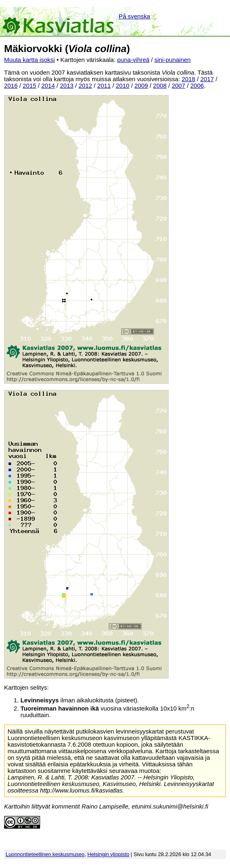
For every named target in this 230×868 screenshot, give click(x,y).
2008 (160, 86)
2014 (48, 86)
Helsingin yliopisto (108, 854)
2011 (104, 86)
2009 (141, 86)
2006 (197, 86)
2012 (85, 86)
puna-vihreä (133, 60)
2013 (67, 86)
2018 (188, 79)
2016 (11, 86)
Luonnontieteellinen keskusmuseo (45, 854)
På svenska (134, 16)
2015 (30, 86)
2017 (207, 79)
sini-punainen (172, 60)
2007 (179, 86)
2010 (123, 86)
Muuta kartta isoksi (29, 60)
